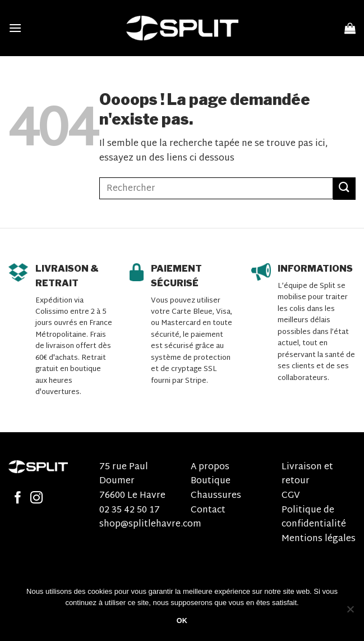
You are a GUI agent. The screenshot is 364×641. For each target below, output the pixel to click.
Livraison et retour (307, 475)
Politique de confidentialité (314, 518)
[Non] (350, 612)
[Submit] (344, 188)
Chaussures (216, 496)
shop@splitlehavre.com (150, 525)
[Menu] (15, 28)
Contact (208, 510)
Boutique (211, 481)
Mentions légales (319, 539)
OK (182, 621)
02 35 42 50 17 (130, 510)
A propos (210, 467)
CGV (291, 496)
